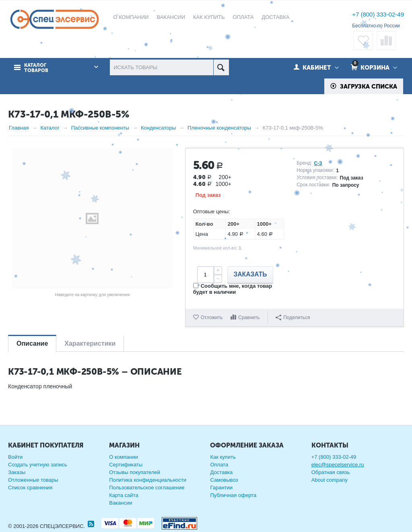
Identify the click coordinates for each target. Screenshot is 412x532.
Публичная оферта (233, 495)
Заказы (17, 472)
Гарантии (221, 488)
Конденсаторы (158, 128)
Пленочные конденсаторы (219, 128)
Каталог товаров (36, 68)
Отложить (212, 318)
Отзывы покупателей (135, 472)
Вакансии (121, 503)
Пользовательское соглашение (147, 488)
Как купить (223, 457)
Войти (15, 457)
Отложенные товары (33, 480)
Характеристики (90, 343)
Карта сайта (124, 495)
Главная (19, 128)
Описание (32, 343)
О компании (124, 457)
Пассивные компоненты (100, 128)
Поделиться (293, 318)
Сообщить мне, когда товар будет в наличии (233, 289)
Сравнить (249, 318)
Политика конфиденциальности (148, 480)
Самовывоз (224, 480)
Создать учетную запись (38, 465)
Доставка (221, 472)
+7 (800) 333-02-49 (378, 14)
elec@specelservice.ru (338, 465)
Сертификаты (126, 465)
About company (330, 480)
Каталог (50, 128)
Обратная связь (331, 472)
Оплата (219, 465)
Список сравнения (30, 488)
